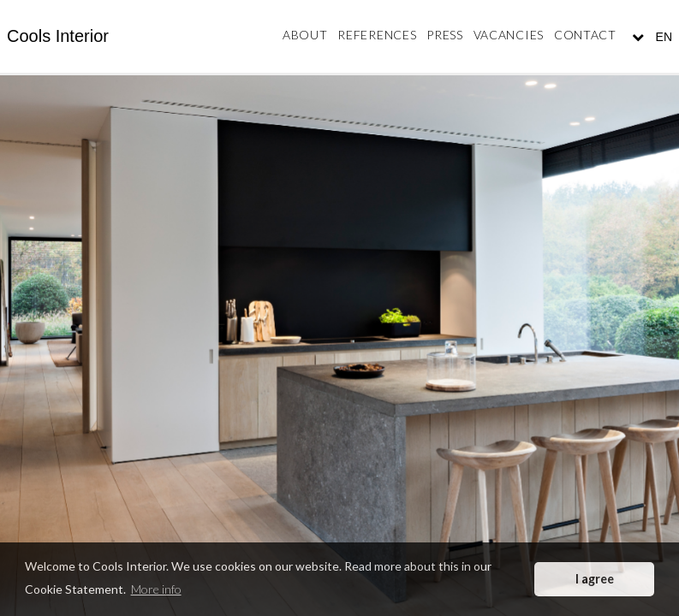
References (377, 35)
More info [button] (156, 589)
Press (445, 35)
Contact (585, 35)
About (305, 35)
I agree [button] (595, 579)
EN (662, 37)
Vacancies (509, 35)
